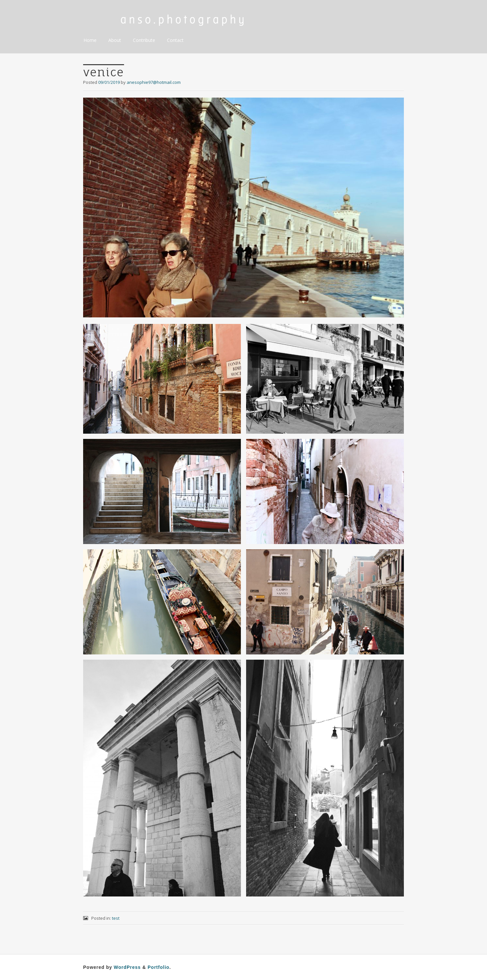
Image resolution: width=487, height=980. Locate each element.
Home (90, 40)
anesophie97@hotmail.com (154, 82)
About (115, 40)
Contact (175, 40)
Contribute (144, 40)
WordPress (127, 967)
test (116, 918)
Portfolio (159, 967)
